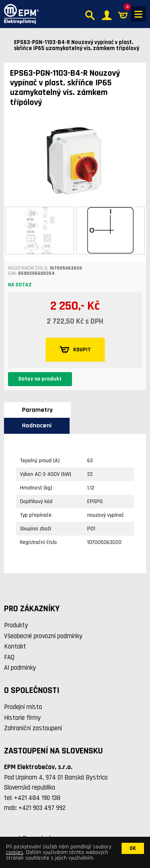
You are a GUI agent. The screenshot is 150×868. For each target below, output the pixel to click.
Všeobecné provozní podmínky (43, 636)
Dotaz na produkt (40, 379)
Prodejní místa (23, 707)
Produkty (16, 625)
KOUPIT (75, 350)
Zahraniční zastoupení (33, 728)
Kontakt (15, 646)
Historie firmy (22, 718)
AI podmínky (20, 668)
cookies (15, 852)
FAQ (9, 657)
